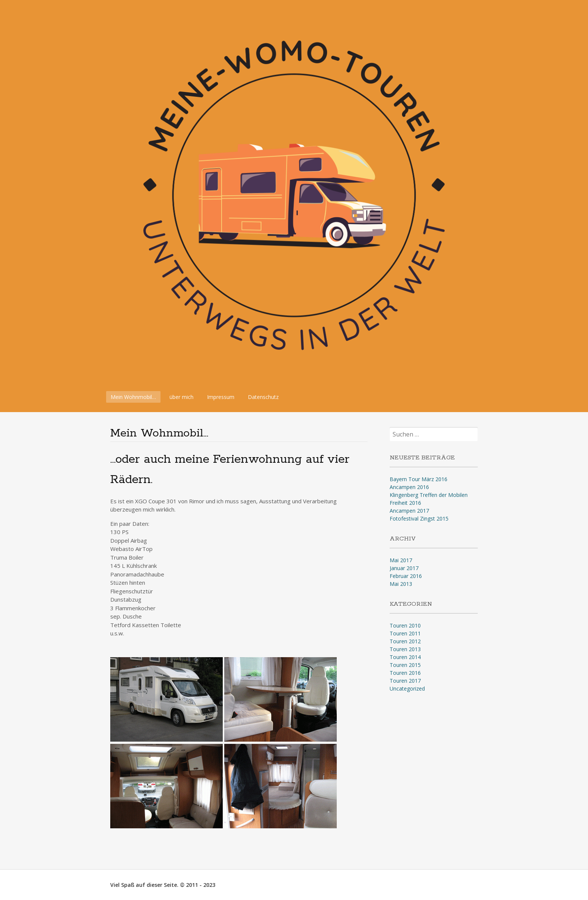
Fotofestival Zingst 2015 (419, 518)
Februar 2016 (406, 576)
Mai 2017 (401, 560)
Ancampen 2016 (409, 487)
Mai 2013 (401, 584)
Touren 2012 (405, 641)
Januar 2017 (404, 568)
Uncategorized (407, 689)
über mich (181, 397)
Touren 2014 (405, 657)
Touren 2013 (405, 649)
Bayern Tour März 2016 (418, 479)
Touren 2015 (405, 665)
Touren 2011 (405, 633)
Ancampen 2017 (409, 511)
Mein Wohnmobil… (133, 397)
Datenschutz (263, 397)
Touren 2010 (405, 625)
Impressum (221, 397)
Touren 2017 (405, 681)
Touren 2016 (405, 673)
